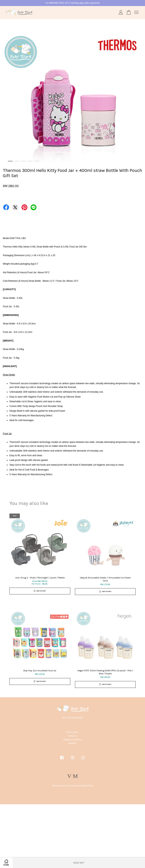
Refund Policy (87, 786)
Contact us (73, 736)
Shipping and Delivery (72, 740)
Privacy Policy (74, 786)
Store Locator (72, 732)
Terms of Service (59, 786)
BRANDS (72, 743)
